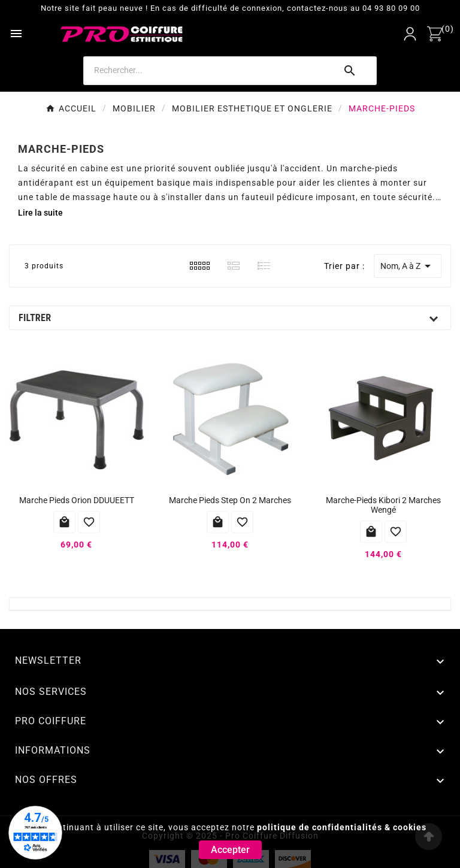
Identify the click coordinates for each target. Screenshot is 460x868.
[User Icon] (410, 34)
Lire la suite (40, 213)
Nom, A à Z (408, 266)
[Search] (209, 70)
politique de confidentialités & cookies (342, 827)
